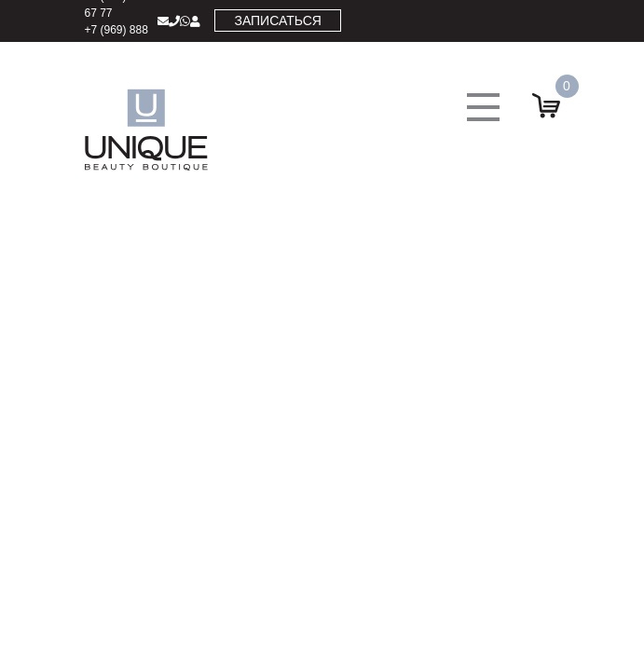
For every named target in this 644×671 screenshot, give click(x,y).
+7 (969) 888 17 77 (116, 38)
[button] (483, 107)
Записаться (277, 21)
